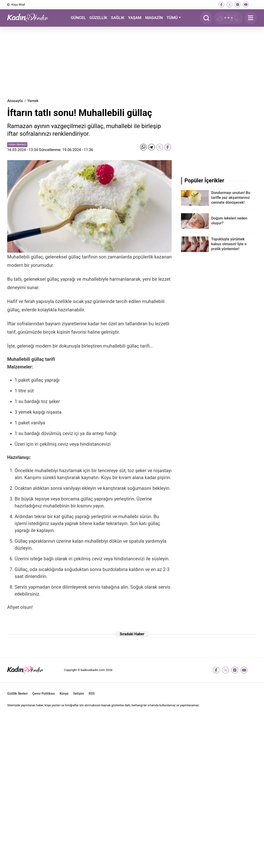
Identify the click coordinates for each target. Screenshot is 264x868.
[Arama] (206, 18)
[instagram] (238, 5)
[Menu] (251, 18)
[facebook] (221, 5)
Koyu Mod (18, 5)
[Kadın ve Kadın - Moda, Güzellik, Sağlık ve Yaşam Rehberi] (30, 18)
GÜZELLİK (98, 18)
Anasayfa (15, 101)
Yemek (33, 101)
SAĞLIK (118, 18)
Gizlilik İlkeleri (17, 694)
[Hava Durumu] (228, 18)
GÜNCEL (78, 18)
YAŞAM (135, 18)
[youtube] (246, 5)
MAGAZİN (154, 18)
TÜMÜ (172, 18)
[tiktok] (254, 5)
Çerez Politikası (44, 694)
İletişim (79, 694)
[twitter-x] (230, 5)
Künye (64, 694)
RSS (92, 694)
